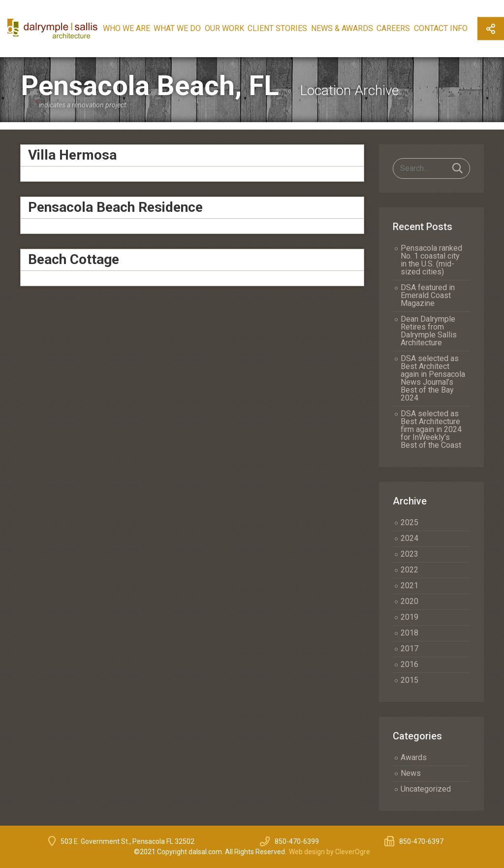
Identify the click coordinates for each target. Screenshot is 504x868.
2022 (409, 570)
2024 (409, 538)
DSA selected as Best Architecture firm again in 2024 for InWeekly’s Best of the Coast (431, 429)
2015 (409, 680)
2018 (409, 633)
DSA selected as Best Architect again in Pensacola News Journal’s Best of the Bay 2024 (433, 378)
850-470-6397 (421, 841)
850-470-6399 (297, 841)
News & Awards (342, 28)
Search (457, 168)
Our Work (224, 28)
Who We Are (126, 28)
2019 (409, 617)
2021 (409, 585)
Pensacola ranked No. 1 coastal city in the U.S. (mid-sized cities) (431, 260)
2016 (409, 664)
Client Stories (277, 28)
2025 (409, 522)
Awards (414, 757)
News (411, 773)
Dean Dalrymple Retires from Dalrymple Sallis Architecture (429, 331)
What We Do (177, 28)
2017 (409, 649)
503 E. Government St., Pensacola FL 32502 (127, 841)
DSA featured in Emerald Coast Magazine (428, 295)
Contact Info (441, 28)
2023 (409, 554)
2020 (409, 601)
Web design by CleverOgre (330, 852)
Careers (393, 28)
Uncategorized (426, 789)
